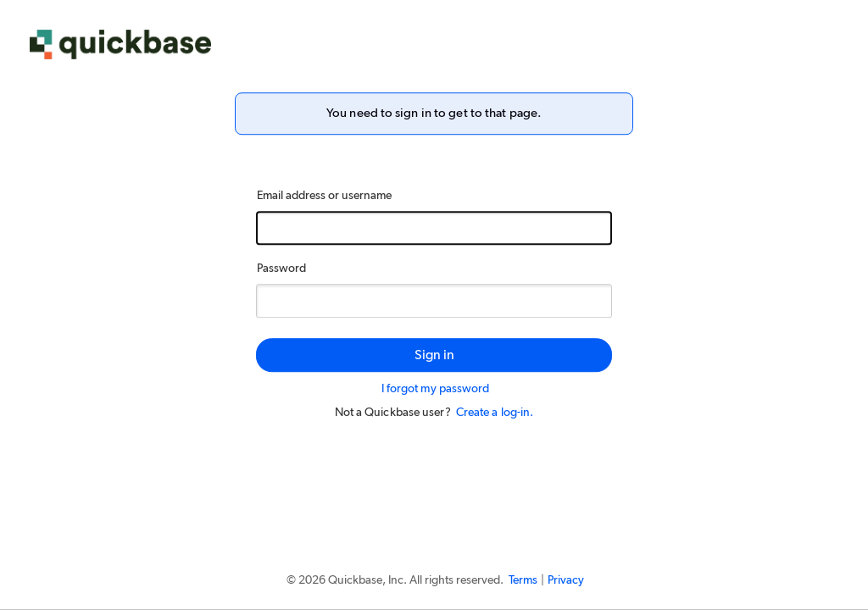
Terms (523, 580)
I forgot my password (436, 389)
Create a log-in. (495, 413)
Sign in (434, 355)
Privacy (566, 580)
